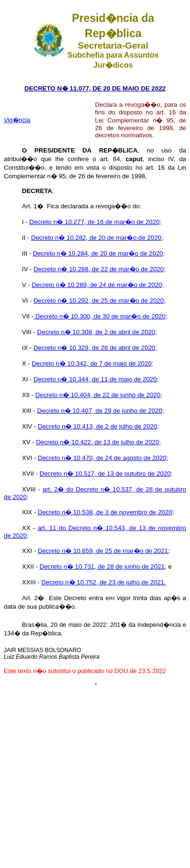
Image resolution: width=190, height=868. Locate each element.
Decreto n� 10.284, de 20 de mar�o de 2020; (99, 253)
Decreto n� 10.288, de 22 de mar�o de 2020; (99, 269)
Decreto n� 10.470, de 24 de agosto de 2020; (103, 458)
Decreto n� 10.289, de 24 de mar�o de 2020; (98, 285)
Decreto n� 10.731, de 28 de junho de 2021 (102, 567)
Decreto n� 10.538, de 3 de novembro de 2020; (106, 512)
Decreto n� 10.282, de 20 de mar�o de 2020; (97, 238)
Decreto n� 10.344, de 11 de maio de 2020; (96, 379)
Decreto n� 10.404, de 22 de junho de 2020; (99, 395)
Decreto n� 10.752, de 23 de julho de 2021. (104, 582)
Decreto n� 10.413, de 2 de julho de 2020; (98, 426)
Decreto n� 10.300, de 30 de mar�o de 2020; (100, 316)
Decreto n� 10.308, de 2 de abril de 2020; (97, 332)
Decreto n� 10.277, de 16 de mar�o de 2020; (95, 222)
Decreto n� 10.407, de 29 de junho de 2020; (100, 411)
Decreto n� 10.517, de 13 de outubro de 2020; (106, 474)
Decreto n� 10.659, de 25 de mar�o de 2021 (103, 551)
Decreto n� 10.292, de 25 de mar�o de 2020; (99, 301)
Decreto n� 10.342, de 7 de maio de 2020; (93, 363)
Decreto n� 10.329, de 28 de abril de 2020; (95, 348)
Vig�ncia (17, 120)
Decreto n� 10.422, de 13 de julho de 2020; (99, 442)
